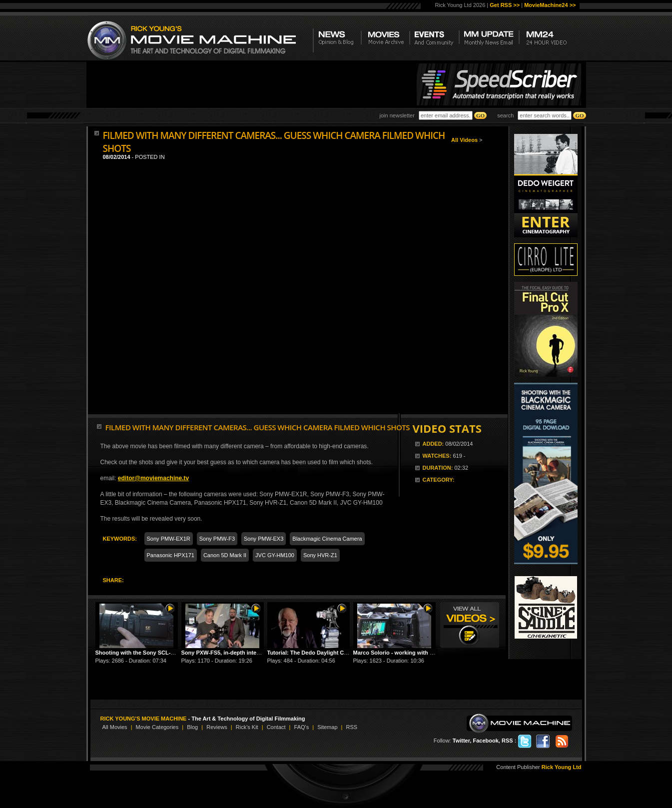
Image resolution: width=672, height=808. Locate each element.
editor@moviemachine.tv (153, 478)
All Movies (115, 727)
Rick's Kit (247, 727)
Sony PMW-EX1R (169, 539)
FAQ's (302, 727)
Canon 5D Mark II (225, 555)
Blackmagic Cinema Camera (327, 539)
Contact (276, 727)
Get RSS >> (505, 5)
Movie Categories (157, 727)
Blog (192, 727)
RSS (351, 727)
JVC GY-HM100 (275, 555)
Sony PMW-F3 (217, 539)
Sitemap (327, 727)
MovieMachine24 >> (550, 5)
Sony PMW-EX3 (264, 539)
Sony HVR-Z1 (320, 555)
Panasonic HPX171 (171, 555)
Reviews (217, 727)
